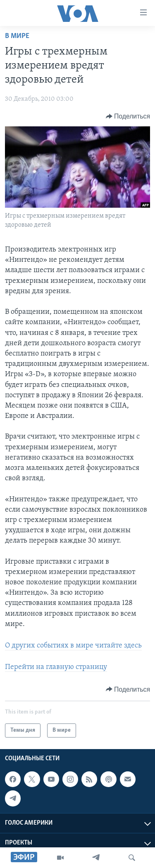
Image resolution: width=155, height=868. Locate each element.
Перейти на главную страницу (56, 667)
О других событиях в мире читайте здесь (73, 646)
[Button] (128, 116)
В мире (17, 36)
